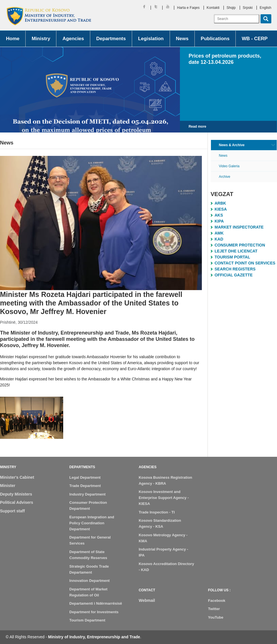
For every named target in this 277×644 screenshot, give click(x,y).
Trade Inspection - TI (157, 512)
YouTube (216, 617)
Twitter (214, 609)
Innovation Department (90, 581)
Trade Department (85, 486)
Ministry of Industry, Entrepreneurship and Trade (94, 637)
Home (13, 39)
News (182, 39)
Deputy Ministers (16, 494)
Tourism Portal (232, 257)
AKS (219, 215)
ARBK (220, 203)
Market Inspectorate (239, 227)
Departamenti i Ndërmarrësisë (96, 603)
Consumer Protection (240, 245)
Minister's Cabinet (17, 477)
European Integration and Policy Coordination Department (92, 523)
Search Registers (235, 269)
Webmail (147, 600)
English (265, 8)
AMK (219, 233)
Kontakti (213, 8)
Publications (215, 39)
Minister (8, 486)
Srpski (248, 8)
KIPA (219, 221)
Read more (197, 127)
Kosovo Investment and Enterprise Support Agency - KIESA (164, 498)
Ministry (41, 39)
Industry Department (88, 494)
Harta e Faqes (188, 8)
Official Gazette (234, 275)
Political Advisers (17, 502)
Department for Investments (94, 612)
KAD (219, 239)
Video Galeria (229, 166)
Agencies (73, 39)
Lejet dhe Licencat (236, 251)
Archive (225, 177)
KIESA (221, 209)
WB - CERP (255, 39)
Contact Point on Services (245, 263)
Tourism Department (87, 620)
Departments (111, 39)
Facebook (217, 601)
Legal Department (85, 477)
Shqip (231, 8)
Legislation (151, 39)
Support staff (12, 511)
